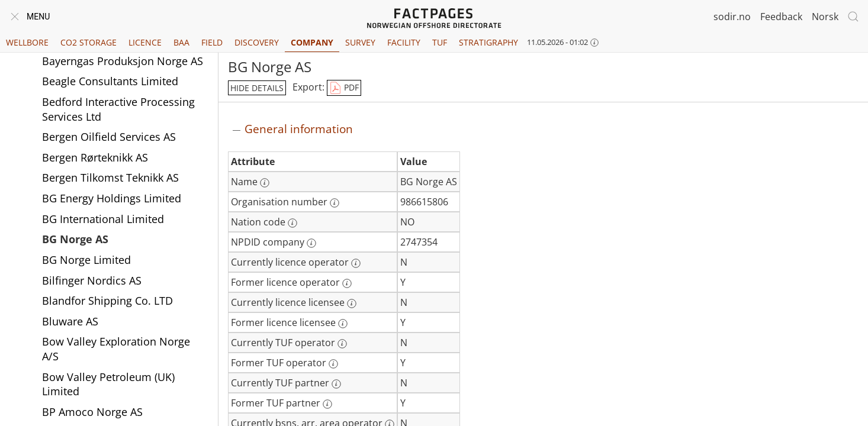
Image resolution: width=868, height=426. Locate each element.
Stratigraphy (488, 42)
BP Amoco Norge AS (92, 412)
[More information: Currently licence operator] (356, 263)
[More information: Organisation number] (335, 203)
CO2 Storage (89, 42)
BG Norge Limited (86, 260)
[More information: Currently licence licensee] (352, 304)
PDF (344, 88)
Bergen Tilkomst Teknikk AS (110, 177)
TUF (440, 42)
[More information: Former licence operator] (347, 283)
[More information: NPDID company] (311, 243)
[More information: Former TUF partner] (327, 404)
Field (212, 42)
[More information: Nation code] (292, 223)
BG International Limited (103, 219)
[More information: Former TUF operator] (333, 364)
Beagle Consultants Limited (110, 81)
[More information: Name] (265, 183)
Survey (360, 42)
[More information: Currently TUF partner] (336, 384)
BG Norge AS (75, 239)
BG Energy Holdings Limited (112, 198)
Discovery (257, 42)
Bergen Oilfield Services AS (109, 137)
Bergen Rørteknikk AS (95, 157)
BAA (181, 42)
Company (312, 42)
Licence (145, 42)
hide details (257, 88)
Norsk (825, 17)
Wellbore (27, 42)
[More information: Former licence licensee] (343, 324)
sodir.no (732, 17)
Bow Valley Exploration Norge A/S (116, 349)
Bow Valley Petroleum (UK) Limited (108, 384)
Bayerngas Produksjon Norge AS (123, 61)
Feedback (781, 17)
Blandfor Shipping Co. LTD (107, 301)
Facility (404, 42)
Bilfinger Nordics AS (92, 280)
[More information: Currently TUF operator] (342, 344)
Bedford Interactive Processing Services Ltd (118, 109)
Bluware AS (70, 321)
